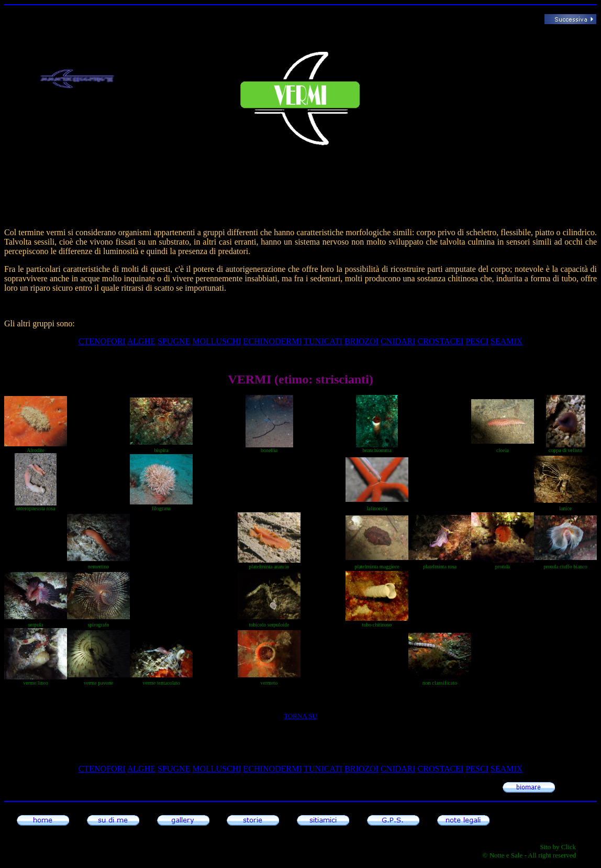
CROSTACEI (441, 341)
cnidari (398, 341)
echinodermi (273, 341)
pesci (477, 341)
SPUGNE (174, 341)
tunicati (323, 341)
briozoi (361, 341)
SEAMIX (507, 341)
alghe (141, 341)
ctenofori (102, 341)
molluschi (216, 341)
